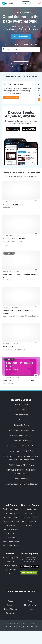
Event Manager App (10, 529)
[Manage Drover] (3, 3)
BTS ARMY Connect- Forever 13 (22, 435)
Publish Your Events (10, 509)
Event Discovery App (30, 521)
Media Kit (10, 562)
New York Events (22, 404)
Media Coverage (30, 605)
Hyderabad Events (22, 415)
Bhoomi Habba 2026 (22, 479)
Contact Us (10, 613)
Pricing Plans (10, 525)
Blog (10, 574)
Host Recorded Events (10, 521)
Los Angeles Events (22, 425)
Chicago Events (22, 410)
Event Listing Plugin (10, 558)
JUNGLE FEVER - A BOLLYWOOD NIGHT (22, 446)
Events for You (30, 509)
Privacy (30, 609)
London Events (22, 420)
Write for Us (30, 525)
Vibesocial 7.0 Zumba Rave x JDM (22, 430)
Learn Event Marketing (10, 542)
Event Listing (10, 537)
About (10, 601)
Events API (10, 533)
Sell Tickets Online (10, 517)
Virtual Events (30, 513)
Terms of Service (10, 609)
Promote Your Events (10, 513)
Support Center (11, 97)
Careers (30, 601)
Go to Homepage (21, 37)
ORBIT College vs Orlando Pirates (22, 465)
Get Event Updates (30, 517)
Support (10, 605)
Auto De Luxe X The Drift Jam (22, 451)
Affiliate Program (10, 566)
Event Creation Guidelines (11, 546)
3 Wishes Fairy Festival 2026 (22, 441)
